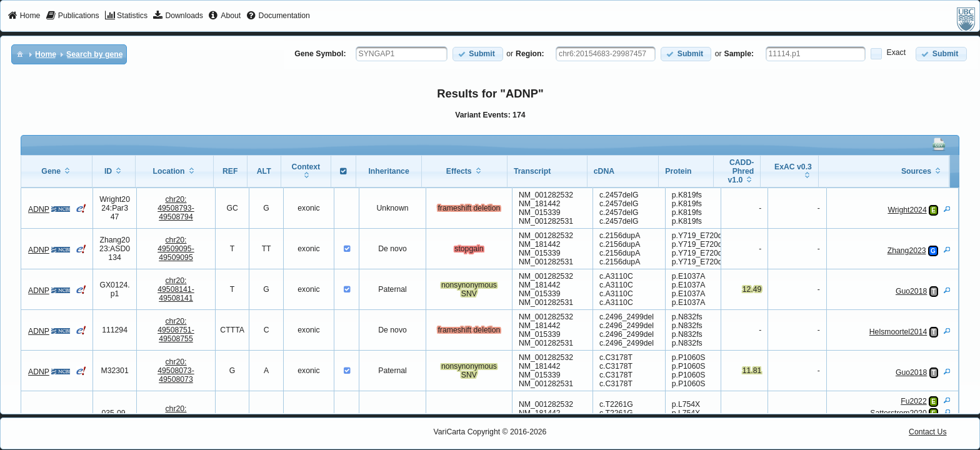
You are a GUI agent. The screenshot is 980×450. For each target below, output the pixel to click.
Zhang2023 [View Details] (907, 251)
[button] (478, 54)
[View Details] (947, 209)
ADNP (39, 209)
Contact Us (928, 432)
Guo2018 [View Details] (911, 291)
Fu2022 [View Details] (914, 401)
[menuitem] (24, 16)
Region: (530, 54)
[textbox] (402, 54)
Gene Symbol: (320, 54)
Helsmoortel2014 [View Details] (898, 332)
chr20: (176, 208)
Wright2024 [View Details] (907, 210)
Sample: (739, 54)
